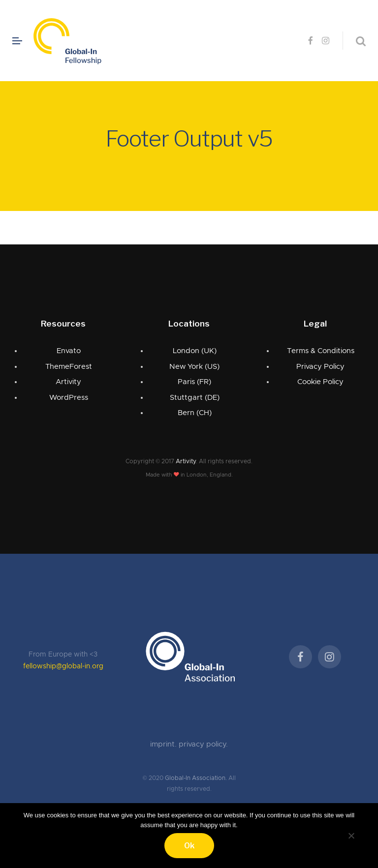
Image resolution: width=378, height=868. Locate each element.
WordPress (69, 398)
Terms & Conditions (321, 351)
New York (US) (194, 367)
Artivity (68, 382)
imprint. (164, 744)
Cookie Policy (320, 382)
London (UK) (195, 351)
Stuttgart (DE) (195, 398)
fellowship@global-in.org (63, 666)
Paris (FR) (194, 382)
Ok (189, 846)
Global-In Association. (196, 778)
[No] (351, 834)
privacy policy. (203, 744)
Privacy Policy (320, 367)
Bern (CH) (195, 413)
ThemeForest (69, 367)
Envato (69, 351)
